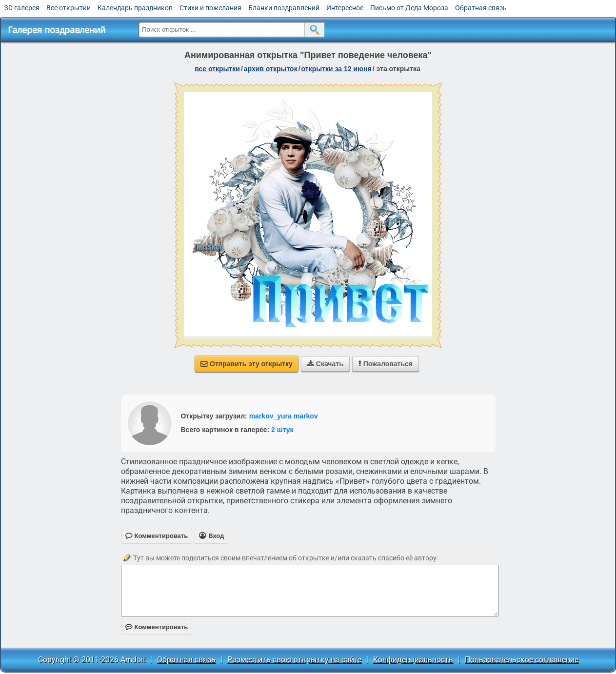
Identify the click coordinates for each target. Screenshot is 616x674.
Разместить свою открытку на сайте (294, 660)
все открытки (217, 69)
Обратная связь (481, 8)
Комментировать (157, 627)
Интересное (345, 8)
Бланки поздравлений (284, 8)
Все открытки (69, 8)
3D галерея (22, 8)
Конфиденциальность (413, 660)
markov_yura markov (284, 416)
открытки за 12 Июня (337, 69)
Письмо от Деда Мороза (409, 8)
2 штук (282, 430)
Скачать (325, 364)
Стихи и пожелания (210, 8)
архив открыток (271, 69)
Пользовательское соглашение (522, 660)
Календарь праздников (135, 8)
